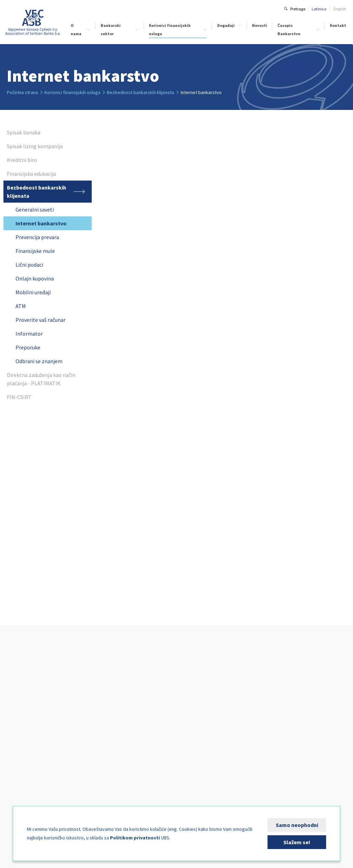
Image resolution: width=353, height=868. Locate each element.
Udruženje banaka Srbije (33, 22)
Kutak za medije (21, 798)
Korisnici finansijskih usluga (170, 29)
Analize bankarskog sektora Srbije (89, 727)
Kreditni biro (18, 731)
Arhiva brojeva (274, 729)
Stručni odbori (19, 761)
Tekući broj (271, 721)
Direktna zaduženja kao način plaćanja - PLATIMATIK (141, 741)
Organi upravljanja (24, 716)
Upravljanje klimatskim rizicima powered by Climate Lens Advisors (208, 710)
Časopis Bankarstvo (289, 29)
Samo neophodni (297, 825)
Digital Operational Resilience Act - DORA (208, 696)
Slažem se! (297, 842)
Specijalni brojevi (276, 737)
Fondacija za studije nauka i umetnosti (32, 787)
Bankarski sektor (111, 29)
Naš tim (14, 723)
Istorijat (14, 701)
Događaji (226, 25)
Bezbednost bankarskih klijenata (143, 730)
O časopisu (271, 700)
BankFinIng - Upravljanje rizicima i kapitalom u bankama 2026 (208, 778)
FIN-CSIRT (16, 805)
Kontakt (338, 25)
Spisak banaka (127, 700)
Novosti (260, 25)
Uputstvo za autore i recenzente (279, 711)
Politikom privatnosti (135, 838)
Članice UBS (18, 693)
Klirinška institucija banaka (31, 739)
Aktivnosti (16, 754)
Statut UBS (16, 708)
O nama (76, 29)
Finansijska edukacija (134, 723)
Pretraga (298, 9)
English (340, 9)
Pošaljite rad (273, 744)
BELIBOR (72, 716)
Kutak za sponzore (194, 796)
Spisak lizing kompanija (135, 708)
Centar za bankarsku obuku (31, 746)
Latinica (319, 9)
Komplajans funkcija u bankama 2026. (207, 744)
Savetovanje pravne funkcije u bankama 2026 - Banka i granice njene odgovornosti (206, 761)
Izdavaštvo (17, 777)
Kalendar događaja (195, 788)
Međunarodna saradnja (28, 769)
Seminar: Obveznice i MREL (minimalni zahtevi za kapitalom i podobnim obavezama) (208, 727)
